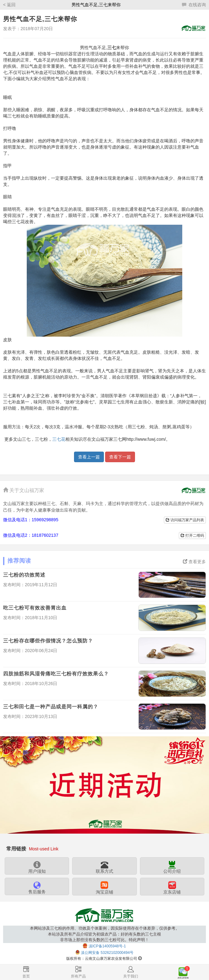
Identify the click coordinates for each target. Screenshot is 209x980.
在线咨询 (194, 5)
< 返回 (9, 5)
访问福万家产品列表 (185, 520)
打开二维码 (192, 536)
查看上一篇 (89, 457)
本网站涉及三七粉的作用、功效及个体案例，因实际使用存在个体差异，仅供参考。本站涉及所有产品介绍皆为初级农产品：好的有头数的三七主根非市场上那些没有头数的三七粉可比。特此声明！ (105, 934)
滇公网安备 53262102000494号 (107, 953)
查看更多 (194, 562)
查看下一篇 (120, 457)
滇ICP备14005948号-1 (107, 946)
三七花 (59, 439)
